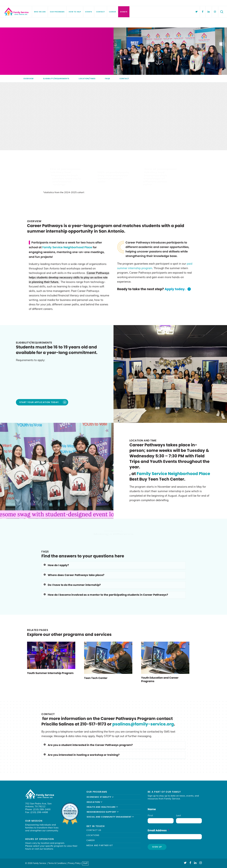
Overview (29, 79)
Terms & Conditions (57, 863)
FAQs (107, 79)
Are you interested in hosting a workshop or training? (81, 755)
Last (179, 816)
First (150, 816)
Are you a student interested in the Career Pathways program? (88, 745)
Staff (85, 863)
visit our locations (44, 849)
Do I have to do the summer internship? (72, 585)
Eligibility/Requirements (56, 79)
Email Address (158, 830)
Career (91, 840)
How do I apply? (56, 565)
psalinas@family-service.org (143, 724)
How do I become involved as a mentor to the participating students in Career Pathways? (106, 595)
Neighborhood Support (103, 812)
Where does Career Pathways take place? (74, 575)
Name (152, 809)
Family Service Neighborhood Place (67, 247)
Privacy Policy (74, 863)
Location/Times (87, 79)
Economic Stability (100, 797)
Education (95, 802)
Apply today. (178, 289)
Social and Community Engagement (110, 817)
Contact (124, 79)
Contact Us (94, 830)
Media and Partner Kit (100, 845)
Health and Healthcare (102, 807)
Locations (93, 835)
